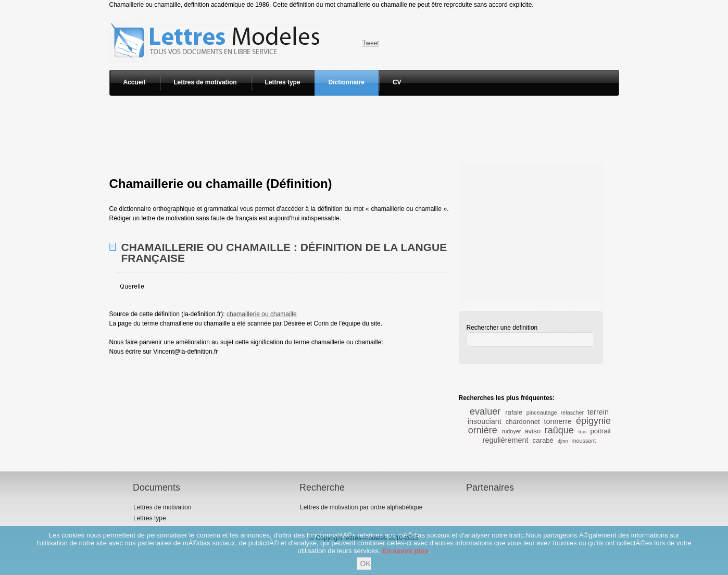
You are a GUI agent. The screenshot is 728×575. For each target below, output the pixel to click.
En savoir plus (405, 551)
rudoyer (512, 431)
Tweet (371, 43)
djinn (563, 441)
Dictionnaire (347, 82)
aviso (532, 431)
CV (397, 82)
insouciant (485, 421)
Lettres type (283, 82)
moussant (584, 441)
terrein (598, 412)
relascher (572, 413)
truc (583, 432)
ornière (483, 430)
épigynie (593, 421)
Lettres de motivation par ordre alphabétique (361, 507)
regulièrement (506, 440)
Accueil (135, 82)
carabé (543, 440)
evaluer (485, 411)
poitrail (601, 431)
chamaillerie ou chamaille (262, 314)
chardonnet (523, 422)
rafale (514, 412)
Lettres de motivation (205, 82)
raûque (559, 430)
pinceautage (542, 413)
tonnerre (558, 421)
